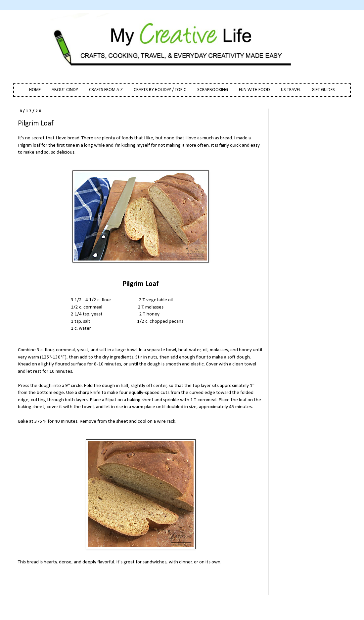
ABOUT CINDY (65, 90)
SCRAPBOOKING (213, 90)
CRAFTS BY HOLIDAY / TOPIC (160, 90)
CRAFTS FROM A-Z (106, 90)
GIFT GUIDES (323, 90)
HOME (35, 90)
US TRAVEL (291, 90)
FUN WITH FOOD (254, 90)
